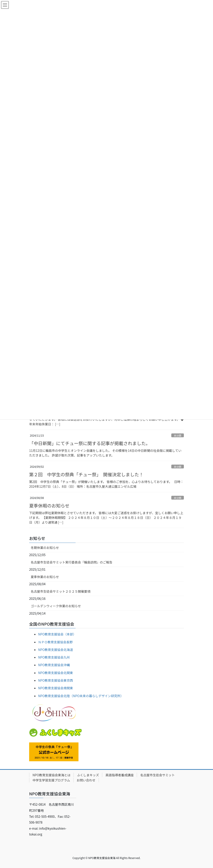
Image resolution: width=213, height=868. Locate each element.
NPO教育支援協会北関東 (55, 673)
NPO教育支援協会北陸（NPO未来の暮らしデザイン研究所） (81, 696)
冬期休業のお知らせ (45, 548)
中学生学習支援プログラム (51, 780)
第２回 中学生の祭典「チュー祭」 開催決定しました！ (86, 474)
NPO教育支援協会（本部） (57, 634)
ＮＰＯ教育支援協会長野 (55, 642)
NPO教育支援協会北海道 (55, 650)
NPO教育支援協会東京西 (55, 680)
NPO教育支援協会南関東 (55, 688)
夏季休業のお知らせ (45, 577)
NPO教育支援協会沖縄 (54, 665)
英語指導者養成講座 (120, 775)
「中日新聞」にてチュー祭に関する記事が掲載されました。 (90, 443)
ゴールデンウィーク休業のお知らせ (56, 606)
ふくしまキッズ (88, 775)
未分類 (178, 435)
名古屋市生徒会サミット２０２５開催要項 (61, 591)
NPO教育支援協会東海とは (51, 775)
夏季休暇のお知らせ (49, 506)
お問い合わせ (86, 780)
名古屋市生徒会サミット (157, 775)
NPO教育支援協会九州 (54, 657)
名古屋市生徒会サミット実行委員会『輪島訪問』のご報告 (72, 562)
